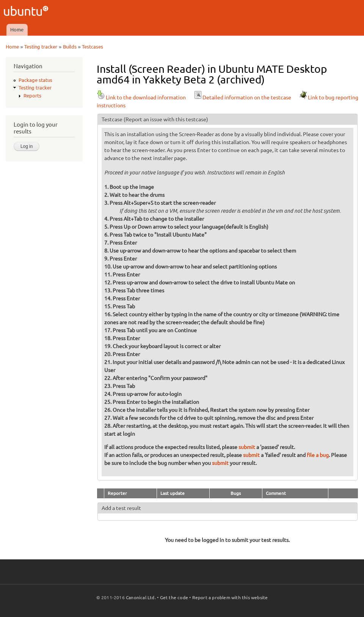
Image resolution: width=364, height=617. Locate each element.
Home (17, 30)
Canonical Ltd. (141, 597)
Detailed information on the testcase (242, 97)
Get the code (174, 597)
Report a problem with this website (230, 597)
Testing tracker (41, 47)
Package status (35, 80)
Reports (32, 96)
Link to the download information (141, 97)
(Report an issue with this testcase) (166, 119)
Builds (70, 47)
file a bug (318, 455)
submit (247, 447)
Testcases (93, 47)
